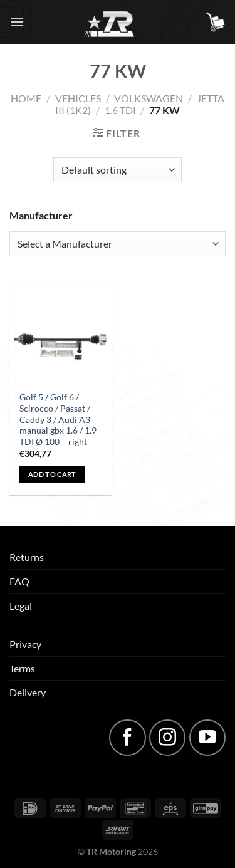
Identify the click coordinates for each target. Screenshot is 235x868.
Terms (22, 668)
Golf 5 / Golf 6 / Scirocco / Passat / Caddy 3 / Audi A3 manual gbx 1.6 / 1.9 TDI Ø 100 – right (58, 420)
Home (26, 98)
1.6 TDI (120, 110)
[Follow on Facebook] (127, 738)
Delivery (28, 692)
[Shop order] (118, 170)
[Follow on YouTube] (207, 738)
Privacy (25, 644)
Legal (21, 606)
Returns (27, 557)
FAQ (19, 581)
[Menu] (17, 22)
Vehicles (78, 98)
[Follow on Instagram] (167, 738)
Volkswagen (149, 98)
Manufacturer (41, 215)
